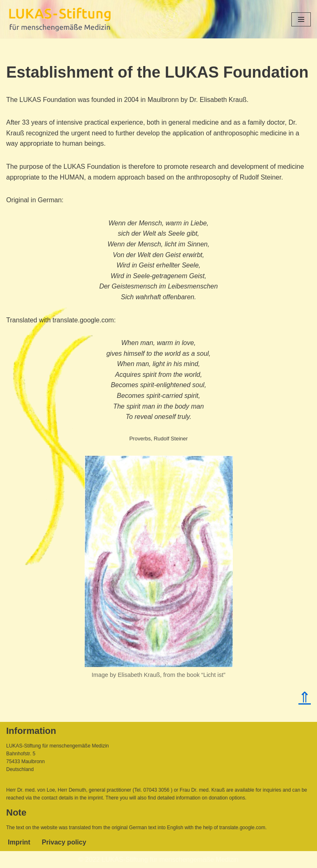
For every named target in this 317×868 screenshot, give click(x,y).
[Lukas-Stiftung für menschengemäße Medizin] (60, 19)
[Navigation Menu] (301, 19)
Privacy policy (64, 842)
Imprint (19, 842)
